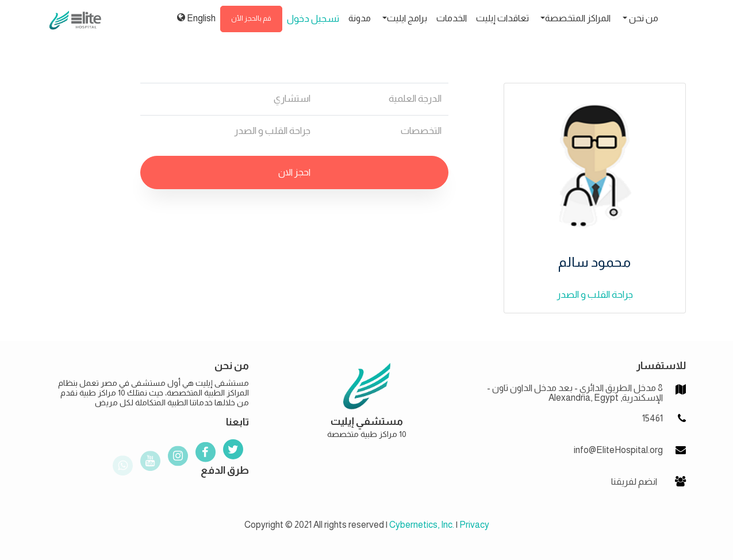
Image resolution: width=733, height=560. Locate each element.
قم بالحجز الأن (251, 18)
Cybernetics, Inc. (422, 525)
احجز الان (294, 172)
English (196, 18)
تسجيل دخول (313, 19)
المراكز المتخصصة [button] (578, 18)
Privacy (474, 525)
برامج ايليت (407, 18)
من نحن (643, 18)
